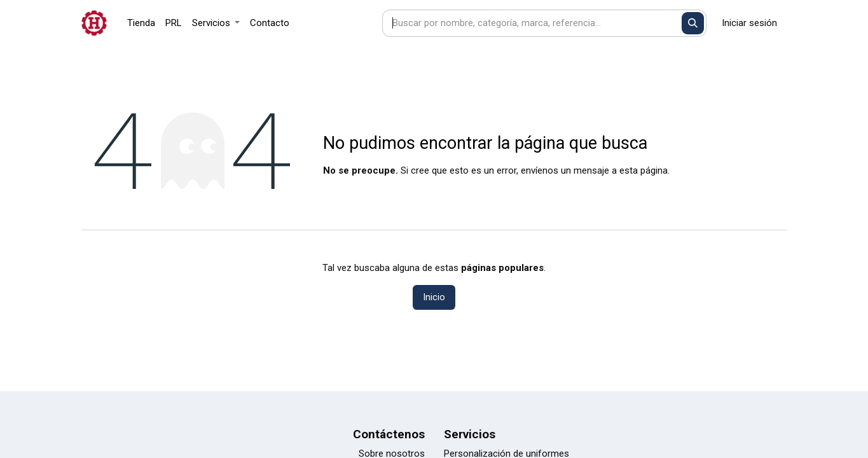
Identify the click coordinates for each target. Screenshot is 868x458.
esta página (644, 170)
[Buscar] (693, 23)
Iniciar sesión (749, 23)
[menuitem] (141, 23)
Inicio (434, 297)
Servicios (470, 434)
